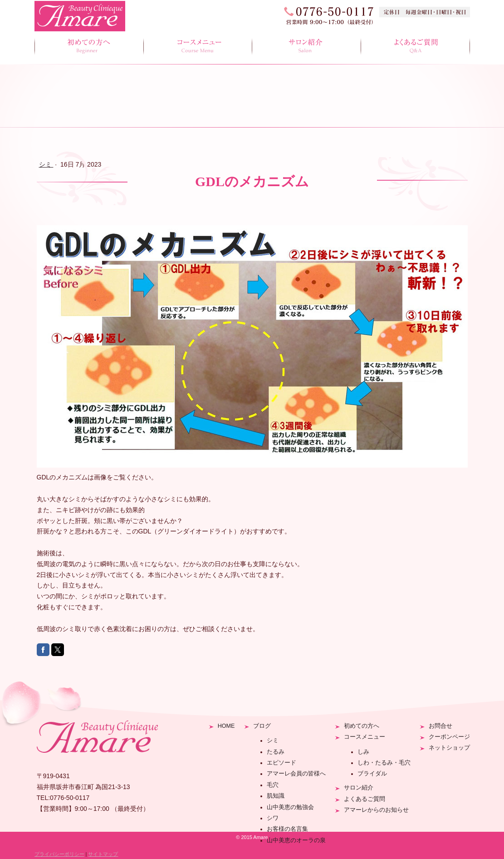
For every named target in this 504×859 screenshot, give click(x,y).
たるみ (276, 752)
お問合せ (440, 726)
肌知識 (276, 796)
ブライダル (372, 774)
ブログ (262, 726)
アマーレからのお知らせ (376, 810)
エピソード (281, 763)
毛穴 (273, 785)
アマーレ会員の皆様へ (296, 774)
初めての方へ (89, 47)
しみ (363, 752)
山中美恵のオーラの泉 (296, 840)
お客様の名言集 (287, 829)
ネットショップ (449, 748)
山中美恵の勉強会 (290, 807)
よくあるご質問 (416, 47)
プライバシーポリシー (59, 854)
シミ (273, 741)
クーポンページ (449, 737)
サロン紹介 (307, 47)
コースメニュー (198, 47)
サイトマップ (103, 854)
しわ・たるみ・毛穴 (384, 763)
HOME (226, 726)
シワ (273, 818)
